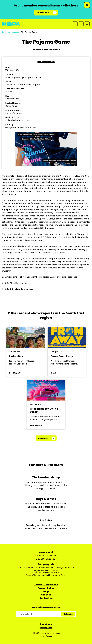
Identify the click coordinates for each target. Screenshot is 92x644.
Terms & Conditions (46, 585)
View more (43, 438)
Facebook (46, 624)
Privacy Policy (46, 588)
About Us (46, 595)
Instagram (46, 627)
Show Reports (13, 32)
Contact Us (46, 598)
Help (46, 591)
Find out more (43, 13)
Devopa (49, 636)
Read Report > (15, 373)
